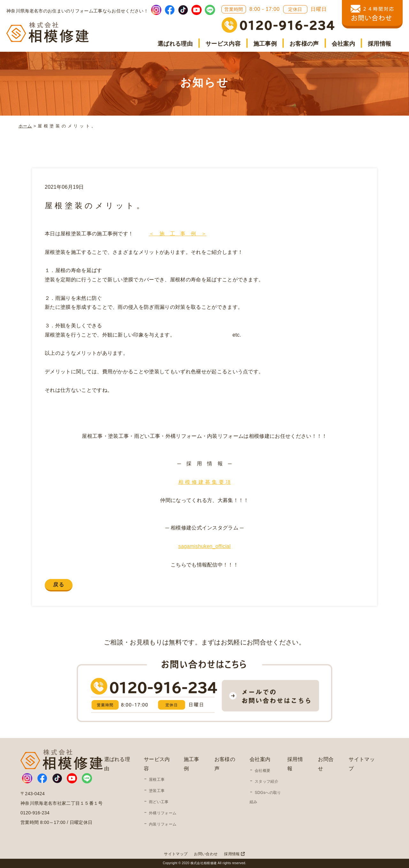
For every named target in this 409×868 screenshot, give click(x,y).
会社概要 (262, 771)
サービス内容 (223, 44)
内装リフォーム (163, 824)
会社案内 (343, 44)
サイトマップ (176, 854)
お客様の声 (304, 44)
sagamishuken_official (204, 546)
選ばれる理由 (175, 44)
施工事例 (265, 44)
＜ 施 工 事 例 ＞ (178, 234)
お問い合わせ (206, 854)
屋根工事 (157, 780)
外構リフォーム (163, 813)
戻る (59, 585)
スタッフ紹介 (266, 781)
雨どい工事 (159, 802)
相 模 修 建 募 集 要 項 (204, 482)
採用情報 (379, 44)
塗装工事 (157, 791)
